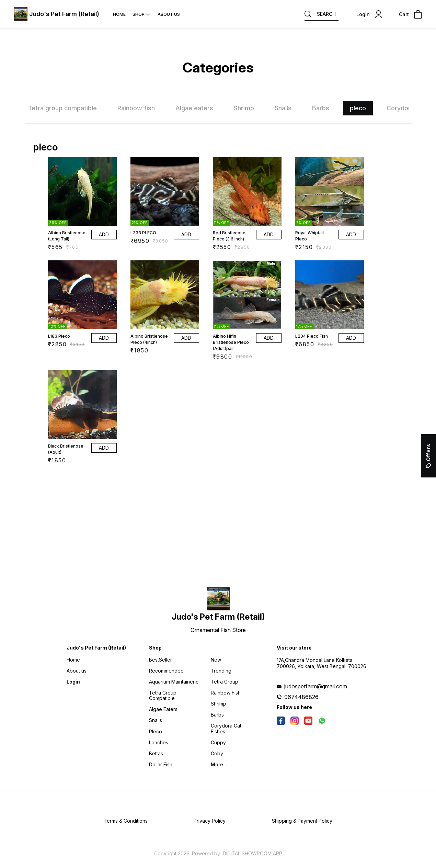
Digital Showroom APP (253, 853)
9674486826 (301, 697)
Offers (428, 456)
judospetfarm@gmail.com (316, 686)
